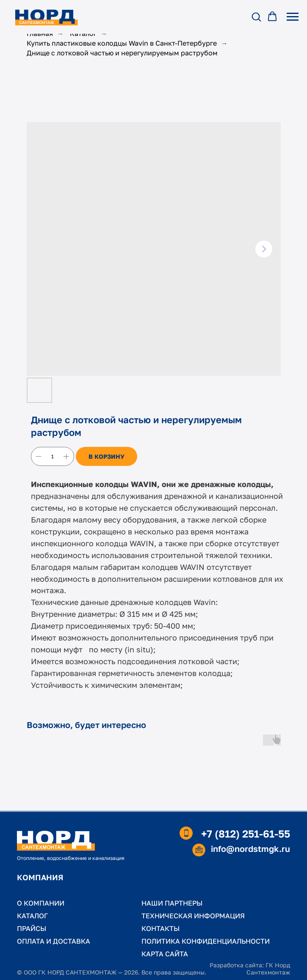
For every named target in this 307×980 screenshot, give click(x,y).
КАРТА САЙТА (165, 954)
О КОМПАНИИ (41, 903)
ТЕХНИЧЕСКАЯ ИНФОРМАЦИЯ (193, 916)
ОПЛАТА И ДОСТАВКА (54, 941)
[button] (256, 16)
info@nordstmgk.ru (250, 849)
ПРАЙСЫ (32, 928)
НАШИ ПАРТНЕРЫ (172, 903)
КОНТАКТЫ (160, 928)
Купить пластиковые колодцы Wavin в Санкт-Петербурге (122, 43)
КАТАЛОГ (32, 916)
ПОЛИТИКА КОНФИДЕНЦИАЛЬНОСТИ (206, 941)
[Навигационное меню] (293, 17)
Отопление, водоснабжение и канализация (71, 858)
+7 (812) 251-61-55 (246, 834)
